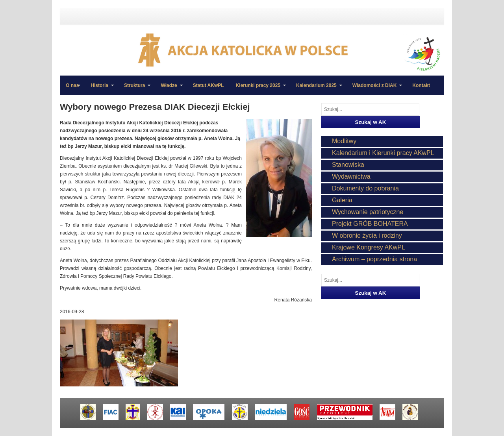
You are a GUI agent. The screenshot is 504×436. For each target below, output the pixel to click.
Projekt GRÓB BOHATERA (370, 224)
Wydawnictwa (351, 176)
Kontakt (421, 85)
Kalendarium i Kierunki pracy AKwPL (383, 153)
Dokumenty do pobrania (365, 188)
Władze (169, 89)
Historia (99, 89)
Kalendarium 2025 (316, 89)
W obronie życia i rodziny (367, 236)
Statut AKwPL (208, 85)
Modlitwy (344, 141)
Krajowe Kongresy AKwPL (369, 247)
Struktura (134, 89)
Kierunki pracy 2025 (258, 89)
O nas (72, 85)
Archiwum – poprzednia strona (374, 259)
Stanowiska (348, 165)
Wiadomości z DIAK (374, 89)
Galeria (342, 200)
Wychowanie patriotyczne (368, 212)
